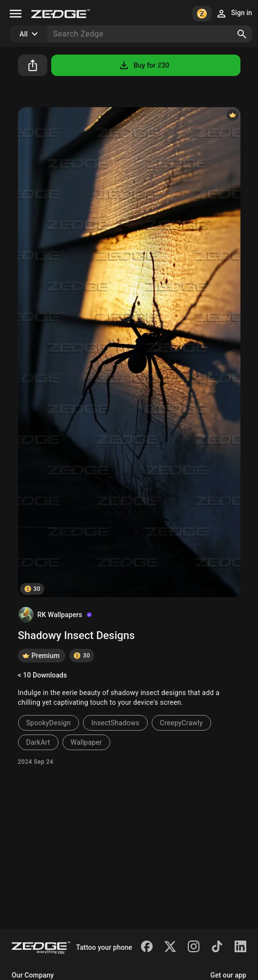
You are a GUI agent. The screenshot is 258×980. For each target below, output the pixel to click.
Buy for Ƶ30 (144, 65)
